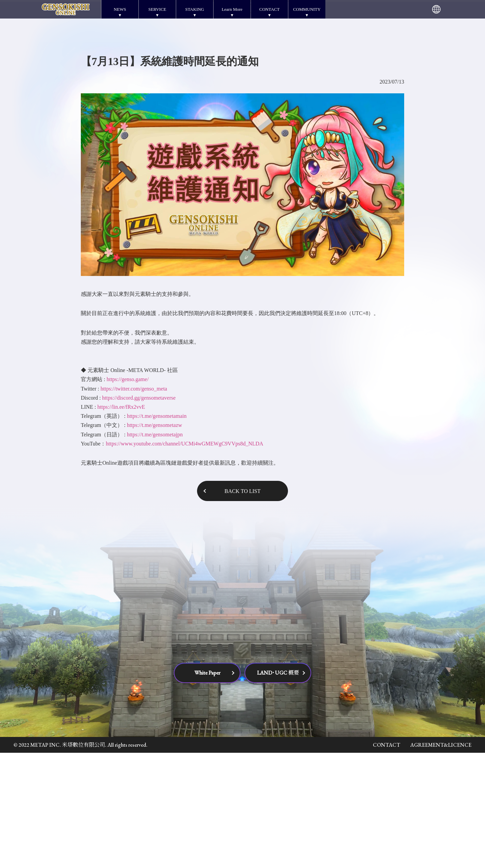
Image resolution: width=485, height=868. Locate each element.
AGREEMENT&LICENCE (441, 860)
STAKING (195, 9)
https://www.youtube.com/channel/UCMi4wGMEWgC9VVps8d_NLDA (184, 559)
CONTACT (269, 9)
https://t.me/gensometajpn (155, 550)
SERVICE (157, 9)
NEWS (120, 9)
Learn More (232, 9)
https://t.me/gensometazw (155, 540)
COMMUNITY (307, 9)
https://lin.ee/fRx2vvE (121, 522)
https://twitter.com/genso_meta (134, 504)
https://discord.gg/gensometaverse (139, 513)
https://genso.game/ (127, 494)
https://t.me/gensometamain (157, 531)
